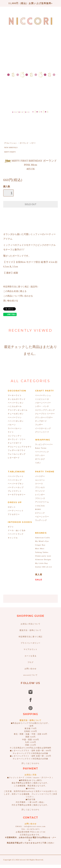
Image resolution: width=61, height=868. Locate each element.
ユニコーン (40, 480)
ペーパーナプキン (16, 484)
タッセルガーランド (17, 399)
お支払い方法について (30, 624)
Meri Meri (40, 548)
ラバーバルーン (15, 428)
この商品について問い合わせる (18, 296)
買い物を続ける (11, 301)
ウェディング (41, 520)
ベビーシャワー (42, 517)
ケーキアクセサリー (17, 495)
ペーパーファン (15, 417)
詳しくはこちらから (30, 763)
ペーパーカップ (15, 480)
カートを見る (30, 656)
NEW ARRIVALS (11, 147)
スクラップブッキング (45, 410)
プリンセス (40, 487)
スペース (39, 484)
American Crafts (43, 538)
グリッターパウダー (44, 417)
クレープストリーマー (45, 414)
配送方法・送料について (30, 630)
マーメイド (40, 491)
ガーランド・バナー (28, 143)
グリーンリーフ (42, 432)
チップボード (41, 421)
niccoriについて (30, 675)
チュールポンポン (16, 414)
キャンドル (13, 538)
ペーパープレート (16, 476)
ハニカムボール (15, 406)
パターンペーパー (43, 403)
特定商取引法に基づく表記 (30, 637)
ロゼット (12, 507)
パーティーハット (16, 511)
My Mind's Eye (42, 541)
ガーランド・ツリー (17, 439)
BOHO (38, 509)
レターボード (14, 458)
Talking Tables (42, 552)
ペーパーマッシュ (43, 395)
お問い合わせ (30, 669)
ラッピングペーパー (44, 444)
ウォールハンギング (17, 454)
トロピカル (40, 506)
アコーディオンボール (18, 410)
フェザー (39, 425)
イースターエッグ (43, 428)
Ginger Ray (40, 545)
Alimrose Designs (43, 559)
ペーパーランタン (16, 403)
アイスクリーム (42, 502)
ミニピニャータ (42, 399)
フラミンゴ (40, 498)
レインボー (40, 495)
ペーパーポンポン (16, 421)
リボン (38, 463)
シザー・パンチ (42, 406)
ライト (11, 432)
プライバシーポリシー (30, 643)
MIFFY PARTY (10, 152)
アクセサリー (14, 514)
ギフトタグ (40, 459)
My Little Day (42, 563)
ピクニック (40, 513)
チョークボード (15, 443)
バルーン (12, 425)
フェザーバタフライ (17, 450)
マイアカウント (30, 649)
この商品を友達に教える (15, 291)
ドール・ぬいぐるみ (17, 530)
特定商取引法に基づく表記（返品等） (21, 287)
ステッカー (40, 455)
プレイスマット (15, 491)
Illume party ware (43, 556)
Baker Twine (41, 448)
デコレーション (10, 143)
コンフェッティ (15, 436)
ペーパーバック (42, 452)
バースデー (40, 476)
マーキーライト (15, 395)
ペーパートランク (16, 534)
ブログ (30, 662)
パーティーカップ (16, 487)
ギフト (11, 527)
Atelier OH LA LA (44, 567)
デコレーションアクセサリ (20, 447)
